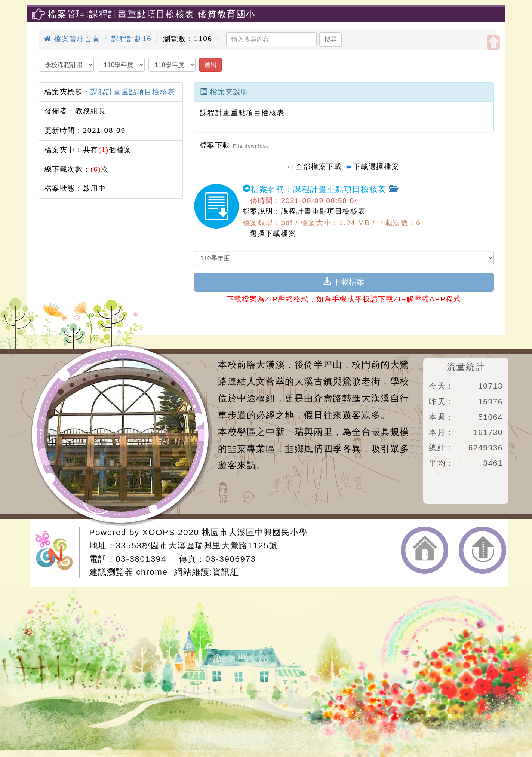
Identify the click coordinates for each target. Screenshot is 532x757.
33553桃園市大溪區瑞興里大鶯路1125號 (196, 545)
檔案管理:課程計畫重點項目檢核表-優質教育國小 (152, 14)
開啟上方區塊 (493, 43)
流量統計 (466, 367)
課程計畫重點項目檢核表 (133, 92)
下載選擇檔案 (373, 166)
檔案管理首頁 (72, 39)
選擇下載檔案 (270, 233)
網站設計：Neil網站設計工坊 (57, 553)
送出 (210, 65)
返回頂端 (482, 550)
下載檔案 (344, 282)
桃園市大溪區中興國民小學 (255, 532)
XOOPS (159, 532)
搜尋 (330, 39)
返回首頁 (425, 550)
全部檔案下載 (315, 166)
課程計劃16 (131, 39)
